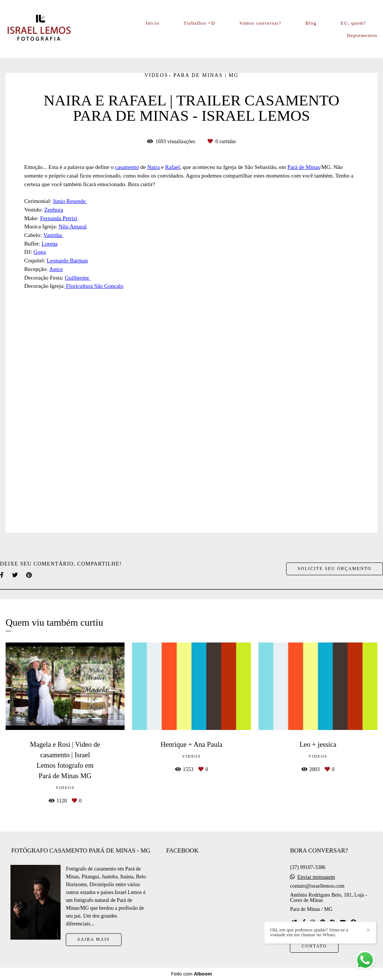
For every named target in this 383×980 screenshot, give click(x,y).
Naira (153, 167)
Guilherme (78, 278)
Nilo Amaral (72, 226)
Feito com (191, 974)
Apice (56, 269)
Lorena (50, 244)
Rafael (172, 167)
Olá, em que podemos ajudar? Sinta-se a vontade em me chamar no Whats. (309, 932)
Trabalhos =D (200, 23)
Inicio (152, 23)
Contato (314, 946)
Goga (40, 252)
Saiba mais (94, 939)
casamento (127, 167)
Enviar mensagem (316, 877)
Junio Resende (70, 201)
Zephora (54, 209)
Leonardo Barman (67, 260)
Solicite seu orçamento (335, 569)
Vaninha (53, 235)
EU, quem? (353, 23)
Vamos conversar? (261, 23)
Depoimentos (362, 35)
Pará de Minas (304, 167)
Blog (311, 23)
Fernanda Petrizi (59, 218)
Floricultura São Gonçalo (94, 286)
